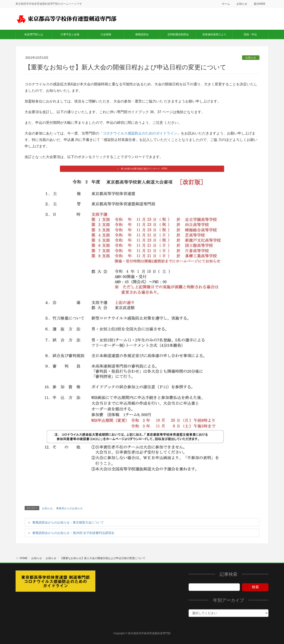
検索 (255, 587)
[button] (142, 169)
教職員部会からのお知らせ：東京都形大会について (68, 522)
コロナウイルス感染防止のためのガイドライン (140, 133)
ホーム (226, 4)
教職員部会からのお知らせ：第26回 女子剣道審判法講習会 (73, 533)
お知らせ (242, 4)
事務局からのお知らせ (69, 508)
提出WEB (259, 4)
